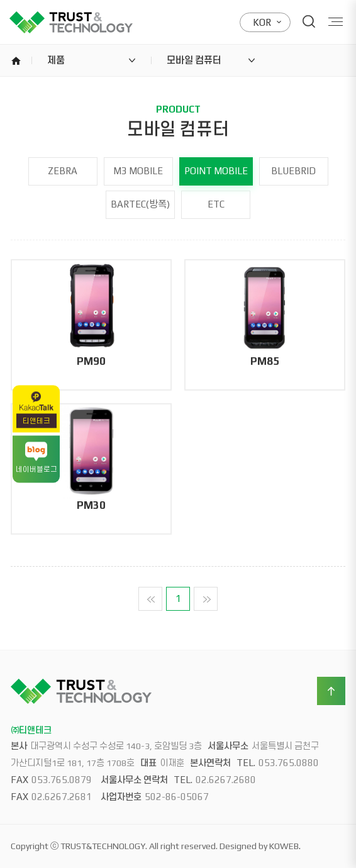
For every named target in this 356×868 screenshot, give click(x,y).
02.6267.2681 (62, 797)
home (16, 60)
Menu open (336, 22)
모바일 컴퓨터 (194, 60)
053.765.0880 (289, 763)
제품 (56, 60)
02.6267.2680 (226, 780)
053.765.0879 (62, 780)
